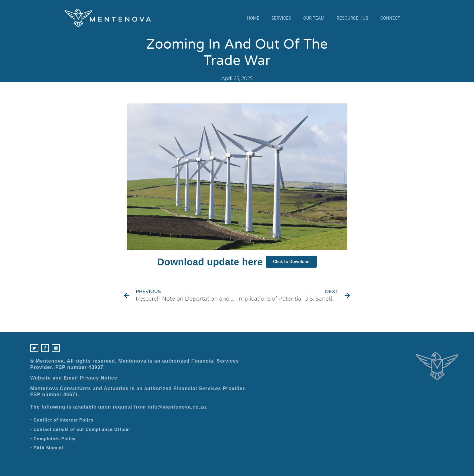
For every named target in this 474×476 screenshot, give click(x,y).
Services (281, 18)
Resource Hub (352, 18)
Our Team (314, 18)
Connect (390, 18)
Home (253, 18)
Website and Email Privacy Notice (74, 379)
